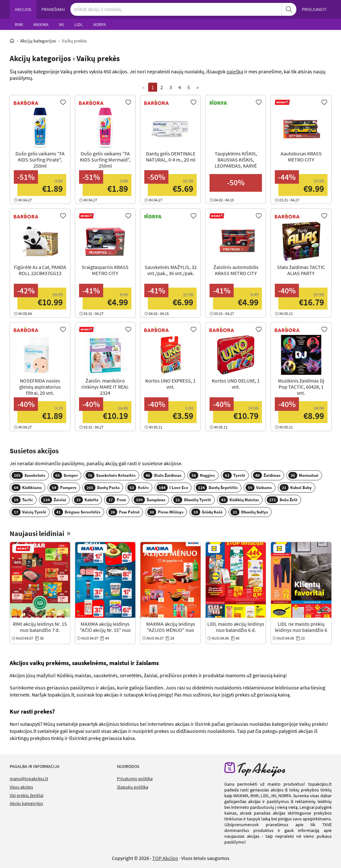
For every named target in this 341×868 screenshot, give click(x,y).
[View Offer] (40, 154)
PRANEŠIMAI (53, 9)
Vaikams (259, 488)
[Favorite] (63, 102)
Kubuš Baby (296, 488)
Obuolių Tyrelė (192, 500)
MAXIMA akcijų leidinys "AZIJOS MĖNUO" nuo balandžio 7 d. (171, 630)
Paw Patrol (124, 512)
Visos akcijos (21, 787)
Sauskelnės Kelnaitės (111, 475)
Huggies (202, 475)
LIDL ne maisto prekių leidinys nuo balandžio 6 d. (301, 630)
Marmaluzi (303, 475)
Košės (138, 488)
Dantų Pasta (102, 488)
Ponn (116, 500)
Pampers (63, 488)
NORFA (100, 24)
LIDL (79, 24)
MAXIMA (41, 24)
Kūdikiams (27, 488)
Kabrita (86, 500)
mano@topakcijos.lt (29, 779)
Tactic (22, 500)
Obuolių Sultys (249, 512)
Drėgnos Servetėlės (77, 512)
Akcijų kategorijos (38, 41)
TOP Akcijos (165, 858)
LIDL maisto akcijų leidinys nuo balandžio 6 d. (236, 627)
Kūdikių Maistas (239, 500)
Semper (65, 475)
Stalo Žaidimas (162, 475)
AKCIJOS (23, 9)
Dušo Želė (282, 500)
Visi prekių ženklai (27, 795)
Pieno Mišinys (165, 512)
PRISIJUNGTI (314, 9)
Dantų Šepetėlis (217, 488)
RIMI (19, 24)
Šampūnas (150, 500)
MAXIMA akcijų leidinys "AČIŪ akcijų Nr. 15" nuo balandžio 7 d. (105, 630)
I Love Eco (172, 488)
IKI (61, 24)
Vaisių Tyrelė (29, 512)
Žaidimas (267, 475)
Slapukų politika (133, 787)
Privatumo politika (135, 779)
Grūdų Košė (207, 512)
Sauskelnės (28, 475)
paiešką (235, 71)
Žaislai (54, 500)
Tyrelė (234, 475)
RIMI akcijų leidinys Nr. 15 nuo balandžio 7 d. (40, 627)
